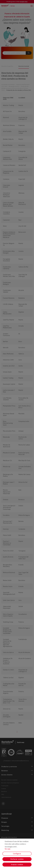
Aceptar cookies (17, 865)
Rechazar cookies (17, 859)
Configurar (17, 854)
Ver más (8, 849)
